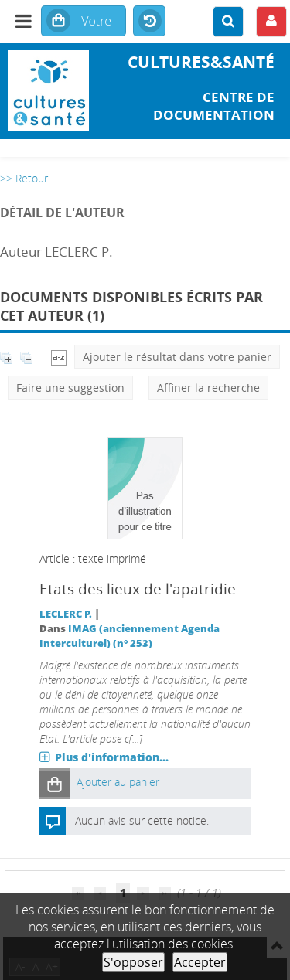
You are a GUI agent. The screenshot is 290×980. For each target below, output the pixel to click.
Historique (149, 22)
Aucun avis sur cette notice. (142, 820)
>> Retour (24, 178)
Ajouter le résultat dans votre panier (177, 357)
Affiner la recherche (208, 388)
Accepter (200, 962)
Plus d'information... (112, 757)
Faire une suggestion (70, 388)
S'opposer (133, 962)
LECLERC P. (66, 614)
